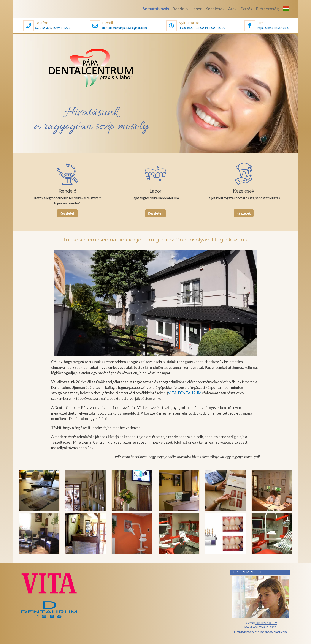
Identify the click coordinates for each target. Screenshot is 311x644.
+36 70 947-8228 (265, 627)
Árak (232, 9)
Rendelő (180, 9)
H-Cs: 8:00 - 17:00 (191, 28)
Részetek (244, 213)
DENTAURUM (190, 393)
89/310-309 (43, 28)
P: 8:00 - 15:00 (215, 28)
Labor (196, 9)
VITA (172, 393)
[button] (29, 26)
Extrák (246, 9)
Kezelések (215, 9)
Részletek (67, 213)
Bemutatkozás (155, 9)
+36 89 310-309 (266, 623)
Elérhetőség (267, 9)
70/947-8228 (61, 28)
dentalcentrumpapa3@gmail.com (125, 28)
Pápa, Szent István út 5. (273, 28)
